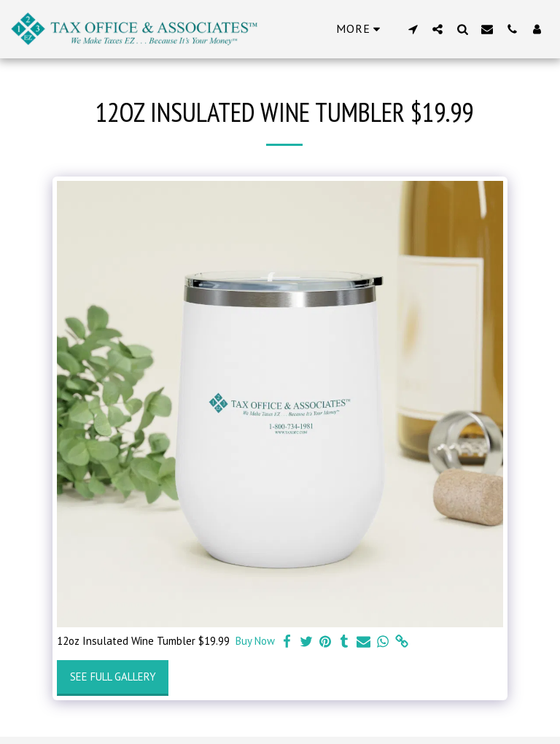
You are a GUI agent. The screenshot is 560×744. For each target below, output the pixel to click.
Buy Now (255, 641)
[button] (413, 29)
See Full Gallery (113, 677)
